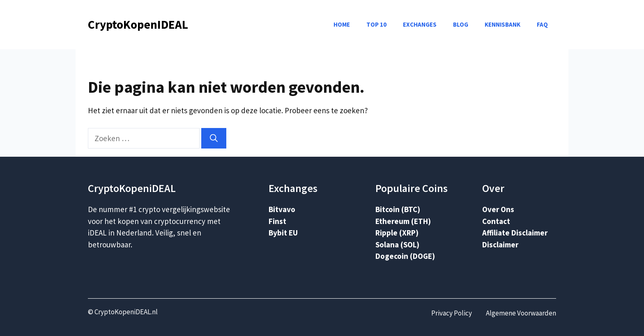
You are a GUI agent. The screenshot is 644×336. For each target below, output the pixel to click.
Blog (461, 24)
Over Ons (498, 209)
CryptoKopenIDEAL (138, 24)
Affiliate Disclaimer (515, 233)
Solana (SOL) (397, 245)
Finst (277, 221)
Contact (496, 221)
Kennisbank (503, 24)
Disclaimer (500, 245)
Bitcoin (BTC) (398, 209)
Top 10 (376, 24)
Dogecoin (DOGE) (405, 256)
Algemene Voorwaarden (521, 313)
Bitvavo (282, 209)
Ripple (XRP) (397, 233)
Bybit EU (283, 233)
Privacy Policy (452, 313)
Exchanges (420, 24)
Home (342, 24)
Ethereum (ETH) (403, 221)
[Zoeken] (214, 138)
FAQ (542, 24)
